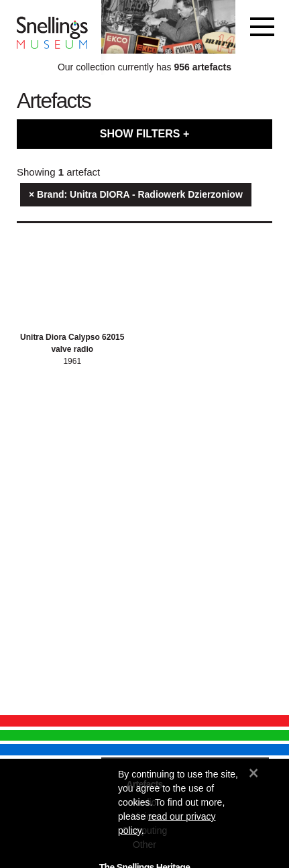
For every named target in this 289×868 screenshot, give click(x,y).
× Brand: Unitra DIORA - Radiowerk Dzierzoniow (136, 194)
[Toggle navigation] (262, 27)
